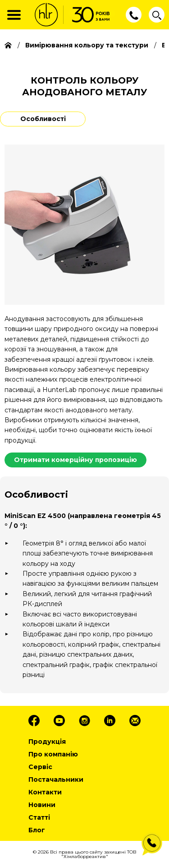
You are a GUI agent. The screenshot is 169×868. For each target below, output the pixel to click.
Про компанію (53, 754)
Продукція (47, 742)
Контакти (45, 792)
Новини (42, 805)
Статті (39, 817)
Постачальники (56, 779)
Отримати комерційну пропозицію (75, 460)
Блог (37, 830)
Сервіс (40, 767)
